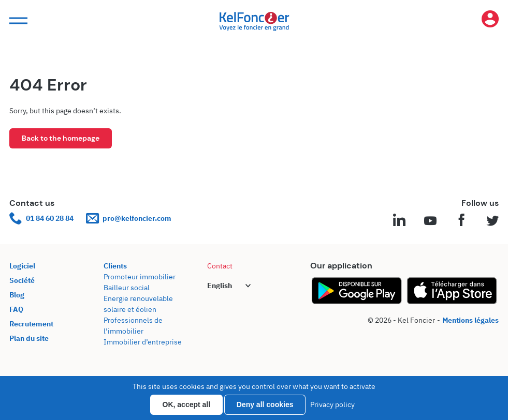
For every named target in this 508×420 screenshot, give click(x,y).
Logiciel (22, 266)
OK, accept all (187, 404)
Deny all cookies (265, 404)
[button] (17, 21)
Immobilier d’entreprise (143, 342)
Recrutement (31, 324)
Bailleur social (127, 288)
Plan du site (29, 338)
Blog (17, 295)
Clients (115, 266)
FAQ (16, 309)
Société (22, 280)
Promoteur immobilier (140, 277)
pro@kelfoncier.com (129, 219)
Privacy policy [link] (332, 404)
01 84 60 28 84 (41, 219)
